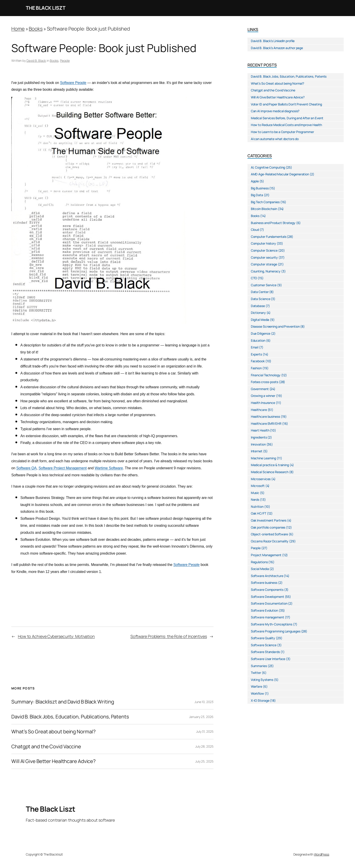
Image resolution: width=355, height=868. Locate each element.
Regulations (259, 562)
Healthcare (259, 410)
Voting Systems (262, 680)
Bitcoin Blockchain (264, 209)
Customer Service (264, 285)
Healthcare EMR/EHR (266, 423)
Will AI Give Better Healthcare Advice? (54, 761)
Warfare (257, 686)
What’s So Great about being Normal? (54, 732)
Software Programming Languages (276, 631)
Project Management (266, 555)
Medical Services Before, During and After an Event (287, 118)
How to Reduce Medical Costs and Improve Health (286, 125)
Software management (267, 617)
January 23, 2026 (201, 717)
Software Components (267, 590)
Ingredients (259, 437)
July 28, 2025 (204, 746)
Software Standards (265, 652)
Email (255, 347)
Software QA (26, 468)
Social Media (260, 569)
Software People (73, 83)
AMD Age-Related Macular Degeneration (280, 174)
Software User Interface (268, 659)
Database (258, 306)
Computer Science (264, 250)
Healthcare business (265, 416)
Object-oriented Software (270, 534)
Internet (257, 451)
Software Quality (263, 638)
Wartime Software (109, 468)
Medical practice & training (270, 465)
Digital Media (260, 320)
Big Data (257, 195)
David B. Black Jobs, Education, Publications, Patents (70, 717)
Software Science (264, 645)
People (65, 61)
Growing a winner (263, 396)
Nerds (255, 500)
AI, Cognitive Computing (268, 167)
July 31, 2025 (205, 731)
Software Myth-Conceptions (272, 624)
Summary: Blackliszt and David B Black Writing (63, 702)
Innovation (258, 444)
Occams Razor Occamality (270, 541)
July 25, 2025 (204, 761)
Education (258, 340)
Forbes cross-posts (265, 382)
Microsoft (258, 486)
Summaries (259, 666)
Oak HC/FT (259, 513)
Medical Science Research (270, 472)
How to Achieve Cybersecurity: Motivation (56, 636)
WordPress (322, 854)
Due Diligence (261, 333)
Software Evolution (264, 610)
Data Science (261, 299)
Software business (264, 583)
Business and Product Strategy (273, 223)
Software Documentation (269, 603)
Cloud (255, 230)
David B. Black (36, 61)
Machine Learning (263, 458)
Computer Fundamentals (269, 237)
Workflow (257, 693)
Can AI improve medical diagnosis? (275, 111)
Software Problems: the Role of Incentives (169, 636)
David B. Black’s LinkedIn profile (273, 41)
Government (260, 389)
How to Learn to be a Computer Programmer (282, 132)
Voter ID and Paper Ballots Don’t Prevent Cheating (286, 104)
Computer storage (264, 264)
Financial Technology (266, 375)
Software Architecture (267, 576)
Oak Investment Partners (269, 520)
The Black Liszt (46, 8)
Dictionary (258, 313)
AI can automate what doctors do (275, 139)
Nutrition (257, 507)
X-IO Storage (260, 700)
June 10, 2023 (204, 702)
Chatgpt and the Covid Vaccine (46, 747)
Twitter (256, 673)
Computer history (263, 243)
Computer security (264, 257)
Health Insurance (263, 403)
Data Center (260, 292)
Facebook (258, 361)
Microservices (261, 479)
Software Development (267, 597)
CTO (254, 278)
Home (18, 29)
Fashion (256, 368)
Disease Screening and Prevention (275, 326)
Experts (256, 354)
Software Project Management (63, 468)
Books (36, 29)
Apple (255, 181)
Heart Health (260, 430)
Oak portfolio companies (268, 527)
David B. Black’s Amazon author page (277, 48)
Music (255, 493)
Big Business (260, 188)
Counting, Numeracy (266, 271)
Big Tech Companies (265, 202)
